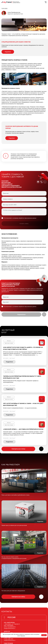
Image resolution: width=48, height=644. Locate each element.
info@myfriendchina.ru (10, 628)
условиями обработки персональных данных (25, 218)
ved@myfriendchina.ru (10, 640)
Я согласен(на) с (20, 218)
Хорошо (44, 635)
